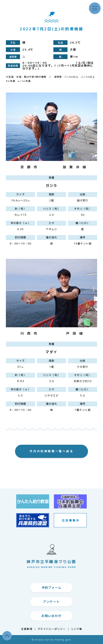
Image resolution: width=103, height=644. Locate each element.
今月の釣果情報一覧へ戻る (51, 451)
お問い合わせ (51, 616)
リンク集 (76, 629)
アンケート (51, 602)
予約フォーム (51, 588)
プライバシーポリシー (52, 629)
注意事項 (27, 629)
